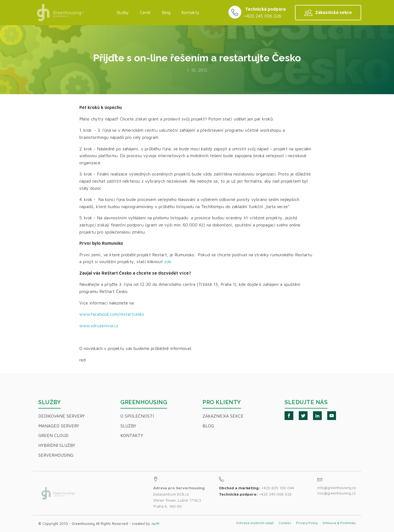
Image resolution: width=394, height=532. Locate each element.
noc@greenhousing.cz (337, 493)
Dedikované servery (62, 416)
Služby (123, 12)
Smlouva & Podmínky (339, 523)
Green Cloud (53, 435)
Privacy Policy (307, 523)
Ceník (145, 12)
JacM (155, 524)
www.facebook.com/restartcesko (112, 314)
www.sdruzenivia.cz (99, 326)
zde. (169, 261)
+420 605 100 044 (278, 488)
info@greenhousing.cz (337, 488)
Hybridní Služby (57, 445)
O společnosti (137, 416)
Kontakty (190, 12)
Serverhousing (56, 455)
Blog (166, 12)
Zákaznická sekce (223, 416)
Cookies (285, 523)
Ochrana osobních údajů (255, 523)
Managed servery (59, 426)
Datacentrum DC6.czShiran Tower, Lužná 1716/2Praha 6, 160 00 (179, 497)
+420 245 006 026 (263, 16)
